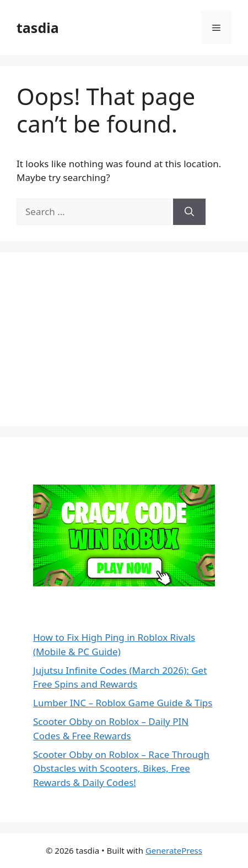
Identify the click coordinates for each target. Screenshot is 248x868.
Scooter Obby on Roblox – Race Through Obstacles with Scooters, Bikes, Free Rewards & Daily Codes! (121, 768)
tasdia (38, 28)
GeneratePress (174, 850)
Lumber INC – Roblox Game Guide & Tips (123, 703)
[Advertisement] (99, 338)
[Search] (189, 212)
